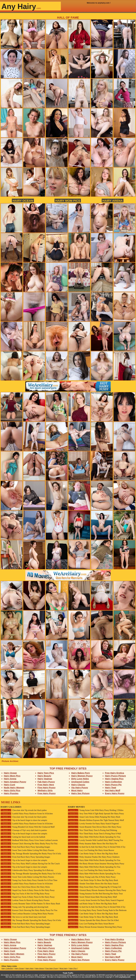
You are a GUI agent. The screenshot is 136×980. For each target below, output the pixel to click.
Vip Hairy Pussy (80, 787)
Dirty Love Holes (80, 779)
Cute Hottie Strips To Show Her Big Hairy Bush (93, 854)
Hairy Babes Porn (81, 773)
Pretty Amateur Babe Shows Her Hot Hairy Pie (92, 844)
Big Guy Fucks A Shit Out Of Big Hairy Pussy (25, 894)
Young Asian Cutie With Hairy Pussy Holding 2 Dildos (96, 810)
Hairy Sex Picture (80, 793)
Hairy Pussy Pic (113, 785)
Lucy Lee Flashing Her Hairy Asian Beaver (91, 850)
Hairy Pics (73, 968)
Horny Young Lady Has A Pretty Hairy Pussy (92, 877)
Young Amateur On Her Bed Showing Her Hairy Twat (95, 894)
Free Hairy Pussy (47, 793)
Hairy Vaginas (45, 779)
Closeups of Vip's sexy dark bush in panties (24, 830)
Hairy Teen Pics (46, 773)
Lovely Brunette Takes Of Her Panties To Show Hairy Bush (30, 904)
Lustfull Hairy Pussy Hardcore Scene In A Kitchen (27, 814)
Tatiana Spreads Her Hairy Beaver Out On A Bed (93, 920)
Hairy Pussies (11, 793)
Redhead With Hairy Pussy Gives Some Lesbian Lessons (29, 840)
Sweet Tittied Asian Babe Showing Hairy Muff (92, 897)
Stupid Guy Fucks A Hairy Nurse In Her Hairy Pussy (28, 890)
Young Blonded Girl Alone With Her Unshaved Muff (28, 827)
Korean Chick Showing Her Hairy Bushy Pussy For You (29, 844)
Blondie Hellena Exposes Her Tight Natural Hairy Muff (96, 820)
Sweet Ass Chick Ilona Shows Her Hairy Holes (25, 887)
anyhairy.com (125, 977)
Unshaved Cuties (80, 782)
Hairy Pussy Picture (115, 776)
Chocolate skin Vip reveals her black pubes (24, 810)
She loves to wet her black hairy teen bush (23, 917)
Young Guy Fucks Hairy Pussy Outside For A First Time (29, 880)
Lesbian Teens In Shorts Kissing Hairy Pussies (25, 900)
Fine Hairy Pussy (47, 787)
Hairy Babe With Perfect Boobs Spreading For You (94, 837)
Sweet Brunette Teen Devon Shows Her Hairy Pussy (95, 827)
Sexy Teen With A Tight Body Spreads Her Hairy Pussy (96, 814)
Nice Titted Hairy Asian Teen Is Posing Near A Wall (94, 834)
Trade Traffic (68, 973)
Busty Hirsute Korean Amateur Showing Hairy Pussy (95, 927)
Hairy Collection (114, 782)
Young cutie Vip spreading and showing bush (24, 907)
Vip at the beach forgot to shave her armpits (24, 820)
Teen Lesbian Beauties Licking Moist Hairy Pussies (27, 914)
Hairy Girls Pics (12, 790)
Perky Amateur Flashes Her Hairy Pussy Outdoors (94, 857)
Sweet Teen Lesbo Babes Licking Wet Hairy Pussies (27, 850)
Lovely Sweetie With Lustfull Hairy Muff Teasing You (95, 840)
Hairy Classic (78, 785)
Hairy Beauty (44, 776)
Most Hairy (77, 790)
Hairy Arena (113, 201)
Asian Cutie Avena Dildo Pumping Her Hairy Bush (94, 817)
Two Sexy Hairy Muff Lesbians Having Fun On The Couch (30, 864)
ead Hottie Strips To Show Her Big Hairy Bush (92, 904)
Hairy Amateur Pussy (15, 782)
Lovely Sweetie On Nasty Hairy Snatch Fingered (93, 824)
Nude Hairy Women (14, 787)
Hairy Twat (111, 787)
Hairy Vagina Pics (114, 779)
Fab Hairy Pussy (46, 782)
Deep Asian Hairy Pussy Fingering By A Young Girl (94, 887)
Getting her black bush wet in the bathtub (23, 837)
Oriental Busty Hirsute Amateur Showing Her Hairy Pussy (97, 890)
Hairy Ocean (23, 201)
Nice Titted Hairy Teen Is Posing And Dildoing (92, 830)
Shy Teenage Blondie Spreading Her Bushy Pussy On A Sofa (31, 854)
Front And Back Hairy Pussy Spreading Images (25, 847)
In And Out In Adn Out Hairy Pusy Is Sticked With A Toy (97, 847)
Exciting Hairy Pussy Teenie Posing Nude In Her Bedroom (97, 910)
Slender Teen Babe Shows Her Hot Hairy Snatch (93, 884)
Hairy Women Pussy (82, 776)
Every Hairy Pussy (115, 793)
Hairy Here (29, 968)
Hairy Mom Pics (68, 201)
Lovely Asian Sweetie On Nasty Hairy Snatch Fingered (96, 900)
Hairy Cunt (10, 785)
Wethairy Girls (45, 790)
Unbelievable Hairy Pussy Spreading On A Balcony (27, 870)
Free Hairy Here (46, 785)
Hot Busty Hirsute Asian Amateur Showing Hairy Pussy (96, 864)
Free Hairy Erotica (115, 773)
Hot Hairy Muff (113, 790)
